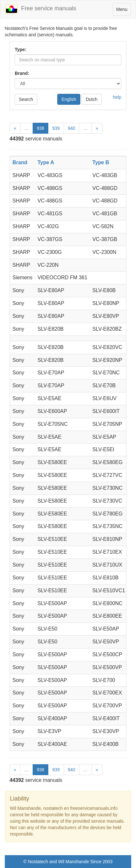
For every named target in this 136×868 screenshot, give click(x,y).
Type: (20, 49)
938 (40, 128)
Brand (20, 162)
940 (72, 128)
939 (56, 128)
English (69, 99)
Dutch (92, 99)
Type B (101, 162)
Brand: (22, 73)
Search (26, 99)
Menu (123, 11)
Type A (46, 162)
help (117, 97)
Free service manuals (41, 9)
